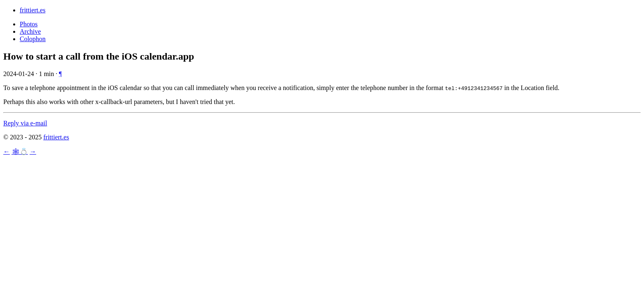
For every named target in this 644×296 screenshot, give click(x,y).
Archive (30, 31)
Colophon (33, 39)
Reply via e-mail (25, 123)
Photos (29, 24)
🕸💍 (20, 151)
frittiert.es (33, 10)
